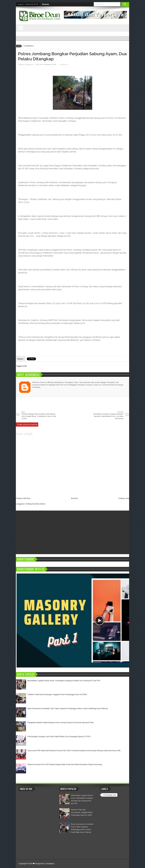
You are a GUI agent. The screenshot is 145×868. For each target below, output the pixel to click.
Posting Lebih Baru (23, 498)
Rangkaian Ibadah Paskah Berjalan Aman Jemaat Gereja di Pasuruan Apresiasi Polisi (61, 723)
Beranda (46, 4)
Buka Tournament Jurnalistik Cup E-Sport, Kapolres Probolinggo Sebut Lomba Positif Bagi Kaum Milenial (68, 709)
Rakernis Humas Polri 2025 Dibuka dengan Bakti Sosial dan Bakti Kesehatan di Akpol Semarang (65, 764)
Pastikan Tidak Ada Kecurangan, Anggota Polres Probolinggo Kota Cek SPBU (57, 695)
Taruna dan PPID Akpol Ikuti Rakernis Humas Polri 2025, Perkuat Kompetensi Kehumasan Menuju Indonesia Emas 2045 (74, 751)
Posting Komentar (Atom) (35, 504)
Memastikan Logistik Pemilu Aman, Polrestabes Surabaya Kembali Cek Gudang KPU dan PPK (64, 681)
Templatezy (50, 864)
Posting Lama (124, 498)
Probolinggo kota (110, 795)
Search (125, 4)
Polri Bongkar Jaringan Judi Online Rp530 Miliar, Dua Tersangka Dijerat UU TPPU (59, 737)
